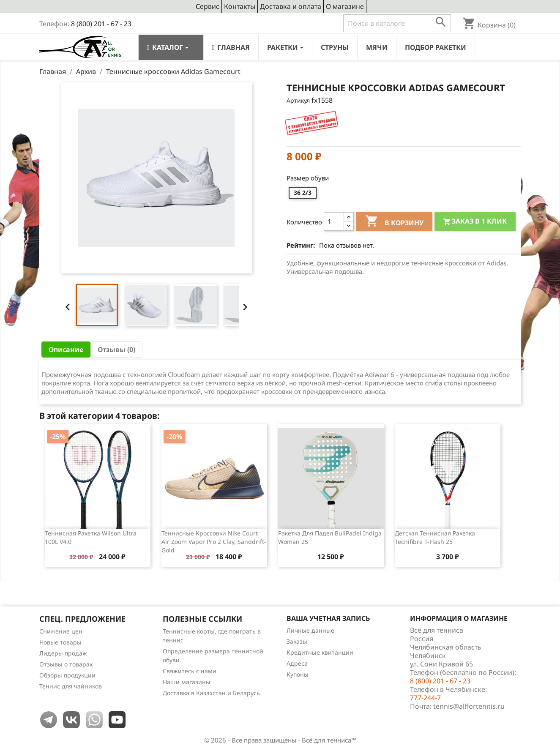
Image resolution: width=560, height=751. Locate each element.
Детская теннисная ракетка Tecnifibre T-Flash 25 (435, 537)
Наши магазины (187, 682)
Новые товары (60, 642)
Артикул (298, 100)
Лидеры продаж (63, 653)
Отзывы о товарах (66, 664)
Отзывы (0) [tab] (116, 350)
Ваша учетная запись (328, 618)
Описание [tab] (66, 350)
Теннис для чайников (71, 686)
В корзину (394, 222)
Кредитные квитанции (320, 652)
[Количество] (334, 221)
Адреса (297, 663)
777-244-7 (425, 698)
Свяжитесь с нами (190, 671)
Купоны (298, 674)
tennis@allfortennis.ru (469, 706)
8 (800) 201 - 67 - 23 (101, 24)
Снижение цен (61, 631)
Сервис (208, 6)
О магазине (345, 6)
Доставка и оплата (291, 6)
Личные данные (310, 630)
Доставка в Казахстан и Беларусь (211, 693)
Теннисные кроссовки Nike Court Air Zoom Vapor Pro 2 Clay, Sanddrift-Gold (214, 542)
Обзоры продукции (67, 675)
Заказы (297, 641)
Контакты (240, 6)
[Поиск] (397, 23)
